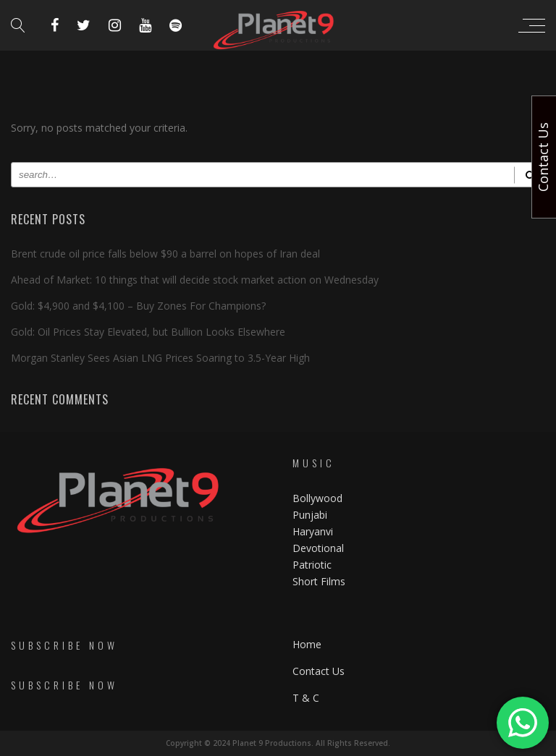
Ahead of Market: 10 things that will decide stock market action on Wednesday (195, 280)
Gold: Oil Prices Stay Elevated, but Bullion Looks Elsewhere (148, 332)
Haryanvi (313, 531)
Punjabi (310, 515)
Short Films (319, 581)
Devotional (318, 548)
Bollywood (317, 498)
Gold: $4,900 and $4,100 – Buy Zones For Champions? (138, 306)
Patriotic (313, 565)
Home (307, 644)
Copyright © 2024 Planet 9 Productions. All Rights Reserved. (278, 743)
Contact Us (319, 671)
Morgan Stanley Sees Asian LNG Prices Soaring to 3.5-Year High (160, 358)
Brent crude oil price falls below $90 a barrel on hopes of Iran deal (165, 254)
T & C (306, 698)
